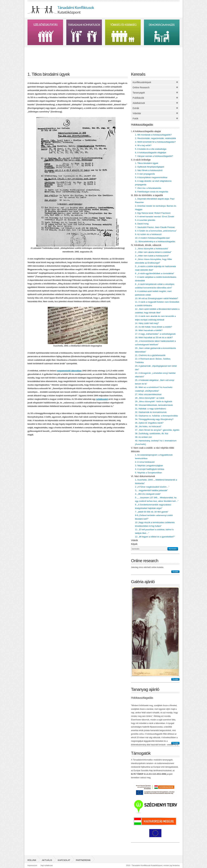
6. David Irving (142, 224)
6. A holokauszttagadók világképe (151, 153)
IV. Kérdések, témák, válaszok (146, 245)
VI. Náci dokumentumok (143, 476)
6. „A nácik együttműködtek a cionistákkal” (155, 273)
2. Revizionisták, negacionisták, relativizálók (155, 138)
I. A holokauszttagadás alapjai (146, 131)
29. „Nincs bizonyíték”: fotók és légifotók (154, 402)
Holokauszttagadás (142, 125)
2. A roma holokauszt (145, 462)
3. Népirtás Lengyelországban (149, 466)
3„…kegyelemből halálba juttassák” (151, 490)
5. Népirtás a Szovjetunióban (148, 473)
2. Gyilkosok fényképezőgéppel (150, 167)
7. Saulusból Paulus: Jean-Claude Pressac (155, 227)
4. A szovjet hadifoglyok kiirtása (150, 469)
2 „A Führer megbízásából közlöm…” (152, 487)
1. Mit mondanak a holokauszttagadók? (153, 135)
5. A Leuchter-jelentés (145, 220)
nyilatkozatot (102, 399)
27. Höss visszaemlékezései (148, 394)
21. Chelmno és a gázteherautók (150, 355)
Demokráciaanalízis (162, 32)
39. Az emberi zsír (143, 437)
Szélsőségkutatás (45, 32)
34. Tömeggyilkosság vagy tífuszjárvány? (154, 419)
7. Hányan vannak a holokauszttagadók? (154, 156)
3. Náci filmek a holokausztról (149, 170)
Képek (134, 544)
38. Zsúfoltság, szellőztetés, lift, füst (152, 434)
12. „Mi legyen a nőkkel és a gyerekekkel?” (155, 537)
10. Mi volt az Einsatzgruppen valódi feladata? (156, 298)
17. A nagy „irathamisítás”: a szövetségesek (155, 334)
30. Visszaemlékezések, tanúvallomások (154, 405)
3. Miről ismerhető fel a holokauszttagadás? (155, 142)
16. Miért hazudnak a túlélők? (149, 330)
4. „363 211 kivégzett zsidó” (148, 494)
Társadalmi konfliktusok (84, 32)
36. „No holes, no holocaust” (148, 426)
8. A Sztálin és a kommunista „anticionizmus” (156, 231)
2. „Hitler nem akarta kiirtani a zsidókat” (153, 252)
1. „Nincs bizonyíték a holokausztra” (152, 249)
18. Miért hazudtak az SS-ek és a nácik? (154, 337)
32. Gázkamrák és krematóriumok (151, 412)
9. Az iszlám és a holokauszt (148, 234)
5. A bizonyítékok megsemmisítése (151, 177)
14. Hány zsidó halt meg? (147, 323)
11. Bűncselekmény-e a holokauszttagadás (155, 241)
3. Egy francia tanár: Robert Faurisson (153, 213)
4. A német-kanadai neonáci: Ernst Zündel (155, 217)
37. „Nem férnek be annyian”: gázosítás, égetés (157, 430)
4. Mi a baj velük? (143, 145)
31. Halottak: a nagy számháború (150, 409)
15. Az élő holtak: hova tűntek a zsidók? (153, 327)
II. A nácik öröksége (141, 160)
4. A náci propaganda (145, 174)
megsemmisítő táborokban (69, 371)
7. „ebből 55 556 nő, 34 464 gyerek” (152, 512)
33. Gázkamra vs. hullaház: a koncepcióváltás (156, 416)
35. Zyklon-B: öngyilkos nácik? (149, 423)
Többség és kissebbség (123, 32)
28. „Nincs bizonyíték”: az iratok (150, 398)
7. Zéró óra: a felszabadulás (148, 188)
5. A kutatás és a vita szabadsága (151, 149)
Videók (134, 540)
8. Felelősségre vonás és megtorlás (152, 192)
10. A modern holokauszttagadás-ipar (152, 238)
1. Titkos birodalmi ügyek (147, 163)
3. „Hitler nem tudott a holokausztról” (152, 256)
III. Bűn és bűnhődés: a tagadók (147, 195)
